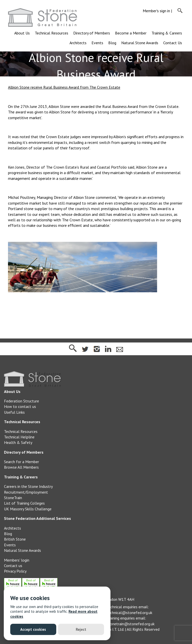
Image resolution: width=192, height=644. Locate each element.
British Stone (15, 539)
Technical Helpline (19, 437)
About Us (22, 33)
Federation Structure (21, 401)
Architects (78, 43)
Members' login (17, 560)
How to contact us (20, 406)
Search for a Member (21, 462)
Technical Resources (51, 33)
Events (97, 43)
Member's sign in (156, 11)
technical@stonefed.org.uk (129, 613)
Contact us (13, 566)
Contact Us (173, 43)
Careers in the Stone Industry (28, 486)
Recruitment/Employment (26, 492)
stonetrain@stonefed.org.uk (130, 624)
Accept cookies (33, 629)
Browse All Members (21, 467)
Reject (81, 629)
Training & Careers (167, 33)
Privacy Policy (15, 571)
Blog (112, 43)
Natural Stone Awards (140, 43)
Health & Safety (18, 442)
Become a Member (131, 33)
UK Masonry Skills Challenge (28, 509)
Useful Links (14, 412)
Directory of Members (92, 33)
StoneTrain (13, 498)
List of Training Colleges (24, 503)
